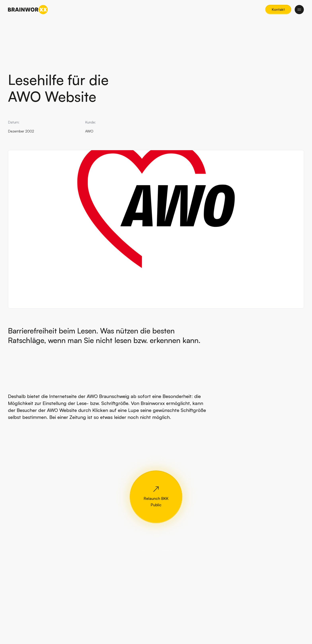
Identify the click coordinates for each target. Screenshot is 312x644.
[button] (278, 9)
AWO (89, 131)
